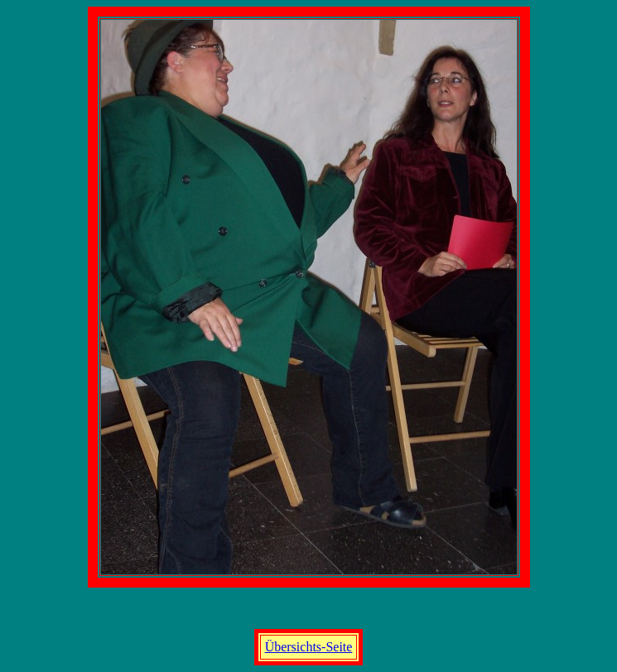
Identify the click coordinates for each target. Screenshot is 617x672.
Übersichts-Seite (309, 647)
